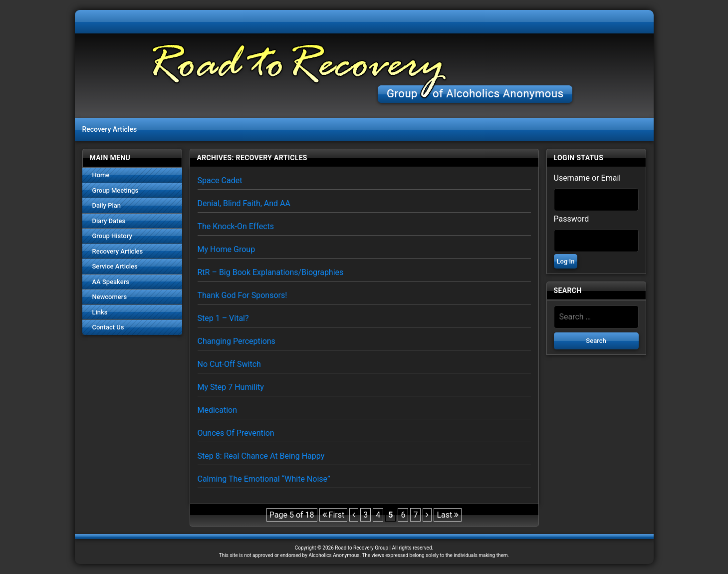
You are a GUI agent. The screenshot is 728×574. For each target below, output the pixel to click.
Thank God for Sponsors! (243, 295)
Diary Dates (109, 221)
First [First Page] (334, 515)
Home (101, 175)
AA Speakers (111, 282)
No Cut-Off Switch (229, 364)
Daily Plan (107, 205)
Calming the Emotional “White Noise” (264, 479)
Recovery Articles (118, 251)
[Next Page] (427, 515)
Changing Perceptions (237, 341)
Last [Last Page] (448, 515)
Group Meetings (116, 190)
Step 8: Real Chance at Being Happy (261, 456)
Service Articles (115, 266)
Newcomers (110, 297)
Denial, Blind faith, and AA (244, 203)
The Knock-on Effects (236, 226)
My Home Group (227, 249)
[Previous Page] (354, 515)
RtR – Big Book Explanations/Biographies (271, 272)
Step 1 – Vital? (223, 318)
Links (100, 312)
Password (572, 219)
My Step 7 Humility (231, 387)
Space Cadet (220, 180)
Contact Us (108, 327)
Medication (218, 410)
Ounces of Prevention (236, 433)
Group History (112, 236)
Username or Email (588, 178)
